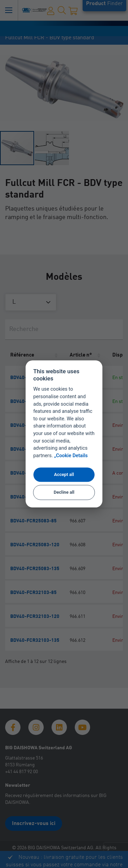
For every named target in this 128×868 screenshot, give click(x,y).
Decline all (64, 492)
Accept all (64, 474)
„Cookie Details (71, 456)
